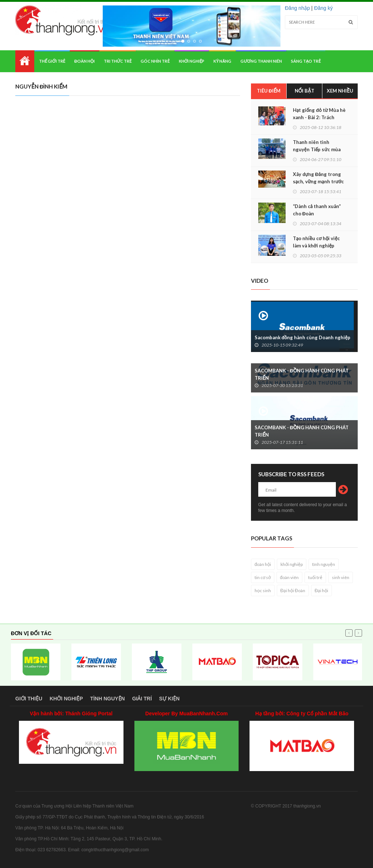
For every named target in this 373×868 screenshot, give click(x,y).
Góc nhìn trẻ (155, 61)
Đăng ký (323, 8)
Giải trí (142, 699)
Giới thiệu (29, 699)
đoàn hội (263, 564)
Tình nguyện (108, 699)
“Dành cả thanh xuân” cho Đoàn (317, 210)
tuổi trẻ (315, 577)
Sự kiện (169, 699)
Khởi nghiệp (192, 61)
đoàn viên (290, 577)
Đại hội (322, 591)
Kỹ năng (222, 61)
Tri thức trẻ (118, 61)
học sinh (263, 591)
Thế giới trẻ (52, 61)
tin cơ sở (263, 577)
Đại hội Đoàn (293, 591)
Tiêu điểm (269, 91)
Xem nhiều (340, 91)
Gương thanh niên (261, 61)
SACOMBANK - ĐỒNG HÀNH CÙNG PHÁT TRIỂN (302, 374)
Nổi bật (305, 91)
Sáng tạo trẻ (306, 61)
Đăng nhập (297, 8)
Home (25, 61)
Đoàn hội (85, 61)
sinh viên (341, 577)
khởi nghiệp (292, 564)
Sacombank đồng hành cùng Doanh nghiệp (303, 337)
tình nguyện (324, 564)
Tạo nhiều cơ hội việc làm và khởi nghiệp (317, 242)
